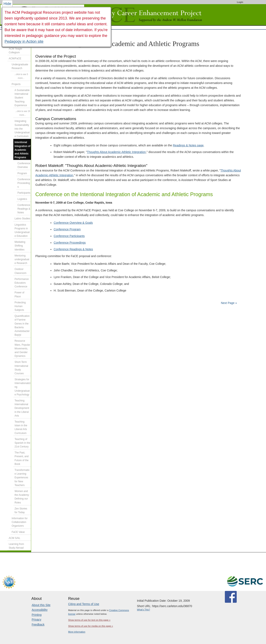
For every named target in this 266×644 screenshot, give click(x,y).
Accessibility (40, 610)
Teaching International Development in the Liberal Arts (22, 408)
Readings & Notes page (188, 145)
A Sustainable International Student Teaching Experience (22, 98)
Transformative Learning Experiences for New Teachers (22, 478)
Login (240, 2)
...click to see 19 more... (22, 113)
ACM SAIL (15, 538)
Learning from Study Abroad (16, 546)
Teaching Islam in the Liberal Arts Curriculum (21, 427)
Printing (37, 615)
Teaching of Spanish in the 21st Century (22, 443)
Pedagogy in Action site (24, 41)
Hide (7, 4)
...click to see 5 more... (21, 76)
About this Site (41, 605)
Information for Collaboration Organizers (20, 522)
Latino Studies (22, 219)
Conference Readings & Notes (73, 249)
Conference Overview (24, 165)
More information (77, 632)
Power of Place (19, 294)
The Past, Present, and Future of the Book (22, 458)
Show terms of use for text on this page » (89, 620)
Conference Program (67, 229)
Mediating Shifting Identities (20, 246)
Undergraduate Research (20, 66)
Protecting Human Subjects (20, 306)
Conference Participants (69, 236)
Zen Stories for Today (21, 510)
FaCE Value (18, 532)
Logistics (22, 199)
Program (22, 173)
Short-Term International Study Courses (21, 368)
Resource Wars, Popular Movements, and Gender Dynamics (22, 348)
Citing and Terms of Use (84, 604)
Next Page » (228, 303)
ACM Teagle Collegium (15, 51)
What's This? (143, 610)
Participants (24, 193)
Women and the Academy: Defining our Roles (22, 497)
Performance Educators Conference (22, 283)
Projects (16, 84)
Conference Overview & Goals (73, 223)
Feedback (38, 625)
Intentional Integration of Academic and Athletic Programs (22, 150)
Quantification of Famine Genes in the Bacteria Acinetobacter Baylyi (22, 325)
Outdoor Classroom (20, 271)
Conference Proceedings (70, 243)
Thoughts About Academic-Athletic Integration (116, 152)
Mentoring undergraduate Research (22, 259)
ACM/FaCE (15, 58)
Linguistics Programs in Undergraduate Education (22, 230)
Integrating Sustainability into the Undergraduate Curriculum (22, 129)
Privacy (37, 620)
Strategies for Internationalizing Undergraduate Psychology (23, 387)
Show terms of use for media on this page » (91, 626)
